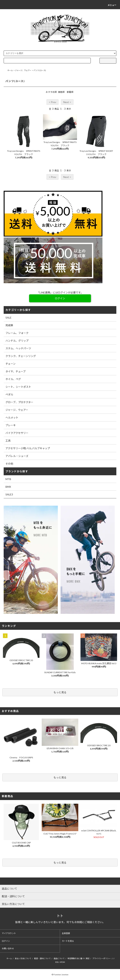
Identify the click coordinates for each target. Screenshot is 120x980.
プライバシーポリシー (102, 958)
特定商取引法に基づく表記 (78, 958)
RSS (57, 962)
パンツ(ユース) (40, 70)
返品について (59, 958)
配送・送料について (42, 958)
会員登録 (66, 933)
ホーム (10, 70)
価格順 (61, 92)
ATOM (62, 962)
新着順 (70, 92)
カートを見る (68, 941)
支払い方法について (23, 958)
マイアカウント (9, 933)
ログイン (6, 941)
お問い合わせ (8, 948)
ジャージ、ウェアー (23, 70)
